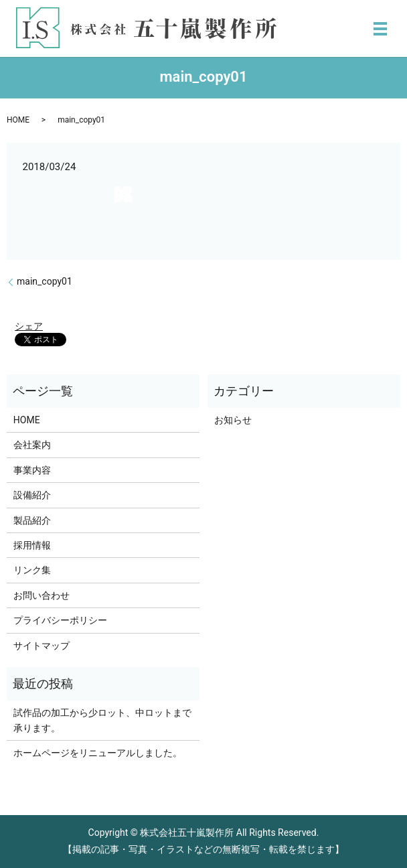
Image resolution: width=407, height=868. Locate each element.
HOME (18, 120)
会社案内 (32, 445)
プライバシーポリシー (60, 620)
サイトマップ (42, 646)
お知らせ (233, 420)
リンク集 (32, 570)
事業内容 (32, 470)
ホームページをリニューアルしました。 (98, 753)
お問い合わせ (42, 595)
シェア (29, 326)
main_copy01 (45, 281)
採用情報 (32, 545)
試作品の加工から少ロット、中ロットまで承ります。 (102, 720)
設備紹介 (32, 495)
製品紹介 (32, 520)
